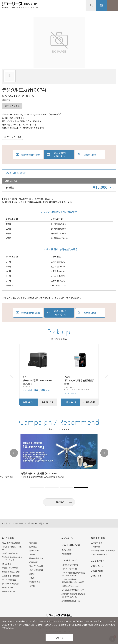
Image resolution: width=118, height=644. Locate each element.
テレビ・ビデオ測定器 (10, 584)
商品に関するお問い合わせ (60, 155)
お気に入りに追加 (14, 137)
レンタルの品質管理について (73, 590)
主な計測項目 (97, 543)
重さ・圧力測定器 (12, 106)
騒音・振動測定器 (36, 558)
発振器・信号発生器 (10, 568)
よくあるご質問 (98, 561)
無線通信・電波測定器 (11, 572)
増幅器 (32, 554)
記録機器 (33, 547)
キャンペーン (67, 538)
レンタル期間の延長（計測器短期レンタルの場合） (73, 574)
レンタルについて (69, 560)
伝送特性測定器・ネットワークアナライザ (12, 559)
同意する (59, 638)
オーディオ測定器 (9, 580)
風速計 (32, 574)
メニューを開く (113, 5)
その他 (32, 586)
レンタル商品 (17, 523)
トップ (5, 523)
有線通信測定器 (9, 591)
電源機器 (33, 543)
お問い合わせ (102, 5)
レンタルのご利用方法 (70, 565)
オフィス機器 (67, 550)
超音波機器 (34, 562)
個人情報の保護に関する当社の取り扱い (96, 625)
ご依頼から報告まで (99, 554)
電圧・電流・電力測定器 (11, 543)
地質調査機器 (35, 582)
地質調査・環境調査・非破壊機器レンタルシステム (73, 595)
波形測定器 (7, 564)
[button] (107, 375)
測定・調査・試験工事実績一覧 (103, 550)
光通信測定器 (8, 587)
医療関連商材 (67, 554)
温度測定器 (34, 550)
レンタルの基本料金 (69, 569)
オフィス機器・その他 (71, 545)
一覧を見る (59, 502)
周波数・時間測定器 (10, 553)
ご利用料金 (96, 547)
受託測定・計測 (98, 538)
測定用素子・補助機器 (11, 576)
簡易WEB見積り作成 (31, 155)
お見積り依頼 (90, 155)
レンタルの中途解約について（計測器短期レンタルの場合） (73, 581)
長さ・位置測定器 (36, 570)
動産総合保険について (70, 586)
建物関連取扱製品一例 (71, 601)
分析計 (32, 578)
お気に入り (96, 576)
